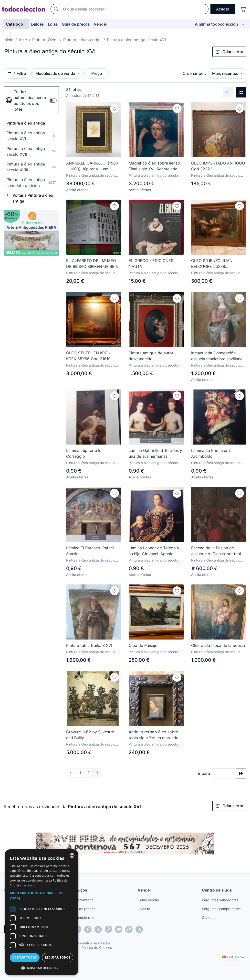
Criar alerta (229, 52)
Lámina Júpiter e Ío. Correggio (84, 453)
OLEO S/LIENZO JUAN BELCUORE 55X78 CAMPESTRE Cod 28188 (214, 264)
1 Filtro (17, 73)
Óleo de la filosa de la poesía (218, 645)
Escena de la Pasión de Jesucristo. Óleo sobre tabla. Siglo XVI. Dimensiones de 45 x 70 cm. (218, 551)
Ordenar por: (194, 73)
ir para (204, 773)
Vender (100, 24)
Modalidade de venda (56, 73)
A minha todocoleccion (216, 24)
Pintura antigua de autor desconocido (151, 356)
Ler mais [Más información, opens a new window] (29, 885)
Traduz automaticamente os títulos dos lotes (26, 100)
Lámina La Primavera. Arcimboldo (211, 453)
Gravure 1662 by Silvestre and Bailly (90, 735)
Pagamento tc (82, 900)
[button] (42, 895)
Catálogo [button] (15, 24)
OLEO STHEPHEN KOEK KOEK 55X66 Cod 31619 (88, 356)
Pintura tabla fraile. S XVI (89, 645)
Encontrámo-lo (83, 917)
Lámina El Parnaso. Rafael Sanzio (90, 551)
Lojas (53, 24)
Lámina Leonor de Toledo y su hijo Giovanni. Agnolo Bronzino (154, 551)
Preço (97, 73)
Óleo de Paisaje (143, 645)
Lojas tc (144, 909)
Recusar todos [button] (58, 957)
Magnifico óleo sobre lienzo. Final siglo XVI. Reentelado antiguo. (155, 166)
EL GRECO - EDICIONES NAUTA (151, 263)
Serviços (79, 890)
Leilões (37, 24)
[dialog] (42, 912)
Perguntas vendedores (220, 900)
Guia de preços (76, 24)
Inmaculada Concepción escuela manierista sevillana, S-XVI (217, 356)
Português (233, 957)
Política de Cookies (97, 947)
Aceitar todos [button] (25, 957)
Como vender (148, 900)
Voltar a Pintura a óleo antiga (30, 198)
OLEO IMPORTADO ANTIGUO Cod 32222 (218, 166)
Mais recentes (226, 73)
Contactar (210, 917)
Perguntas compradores (221, 909)
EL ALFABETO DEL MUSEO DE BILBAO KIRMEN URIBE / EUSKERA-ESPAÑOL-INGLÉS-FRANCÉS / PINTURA (93, 264)
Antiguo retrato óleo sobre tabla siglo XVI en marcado (154, 735)
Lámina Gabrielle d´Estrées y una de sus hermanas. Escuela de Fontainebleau (155, 454)
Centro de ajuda (217, 890)
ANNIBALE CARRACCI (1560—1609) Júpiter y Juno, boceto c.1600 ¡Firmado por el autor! (92, 166)
